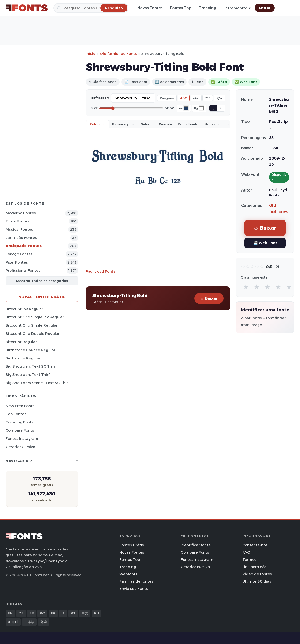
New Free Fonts (20, 406)
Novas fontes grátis (42, 297)
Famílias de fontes (136, 581)
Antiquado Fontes (24, 246)
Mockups (212, 124)
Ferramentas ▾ (237, 8)
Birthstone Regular (23, 358)
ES (32, 613)
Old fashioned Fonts (118, 54)
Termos (249, 559)
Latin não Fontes (21, 238)
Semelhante (188, 124)
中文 (85, 613)
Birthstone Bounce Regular (30, 350)
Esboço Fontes (19, 254)
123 (208, 98)
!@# (219, 98)
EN (10, 613)
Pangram (167, 98)
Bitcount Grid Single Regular (32, 325)
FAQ (246, 552)
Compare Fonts (20, 430)
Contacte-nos (255, 545)
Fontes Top (181, 8)
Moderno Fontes (21, 213)
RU (97, 613)
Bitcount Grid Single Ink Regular (35, 317)
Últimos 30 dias (257, 581)
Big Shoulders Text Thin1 (28, 375)
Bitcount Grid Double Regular (33, 333)
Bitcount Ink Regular (24, 309)
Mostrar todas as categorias (42, 281)
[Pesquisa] (91, 8)
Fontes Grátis (132, 545)
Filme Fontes (17, 221)
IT (63, 613)
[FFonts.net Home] (27, 8)
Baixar (209, 298)
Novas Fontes (150, 8)
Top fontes (16, 414)
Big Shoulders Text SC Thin (30, 366)
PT (73, 613)
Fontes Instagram (22, 439)
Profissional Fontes (23, 270)
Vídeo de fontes (257, 574)
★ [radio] (246, 287)
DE (21, 613)
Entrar (265, 8)
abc (196, 98)
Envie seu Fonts (134, 589)
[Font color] (186, 108)
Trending (207, 8)
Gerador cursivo (20, 447)
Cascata (165, 124)
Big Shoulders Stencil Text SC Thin (37, 383)
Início (91, 54)
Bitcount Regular (21, 342)
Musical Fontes (19, 229)
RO (42, 613)
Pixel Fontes (17, 262)
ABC (184, 98)
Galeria (146, 124)
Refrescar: (100, 98)
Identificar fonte (196, 545)
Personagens (123, 124)
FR (53, 613)
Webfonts (128, 574)
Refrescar (98, 124)
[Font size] (131, 108)
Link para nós (254, 567)
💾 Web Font (265, 243)
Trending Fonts (20, 422)
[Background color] (201, 108)
